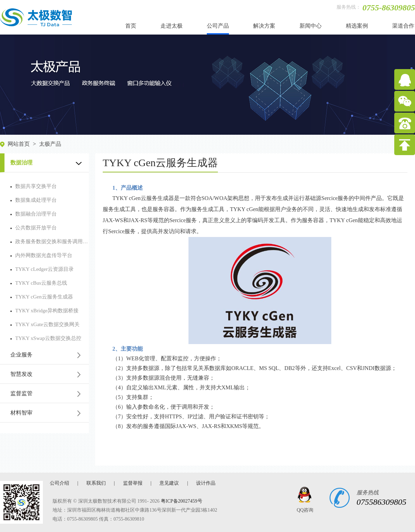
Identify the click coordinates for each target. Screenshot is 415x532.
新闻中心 (311, 26)
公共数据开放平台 (34, 228)
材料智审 (21, 413)
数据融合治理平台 (34, 214)
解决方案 (264, 26)
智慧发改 (21, 374)
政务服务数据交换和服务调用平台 (50, 241)
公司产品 (218, 26)
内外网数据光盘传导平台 (41, 255)
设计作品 (206, 483)
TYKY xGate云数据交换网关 (45, 324)
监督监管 (21, 393)
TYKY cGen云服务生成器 (42, 297)
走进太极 (172, 26)
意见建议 (169, 483)
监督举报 (133, 483)
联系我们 (96, 483)
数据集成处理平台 (34, 200)
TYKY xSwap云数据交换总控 (46, 338)
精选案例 (357, 26)
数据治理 (21, 163)
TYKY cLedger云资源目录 (42, 269)
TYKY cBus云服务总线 (39, 283)
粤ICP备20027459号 (182, 501)
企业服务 (21, 355)
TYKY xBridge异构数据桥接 (44, 311)
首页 (131, 26)
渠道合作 (403, 26)
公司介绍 (59, 483)
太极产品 (50, 144)
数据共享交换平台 (34, 186)
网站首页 (19, 144)
